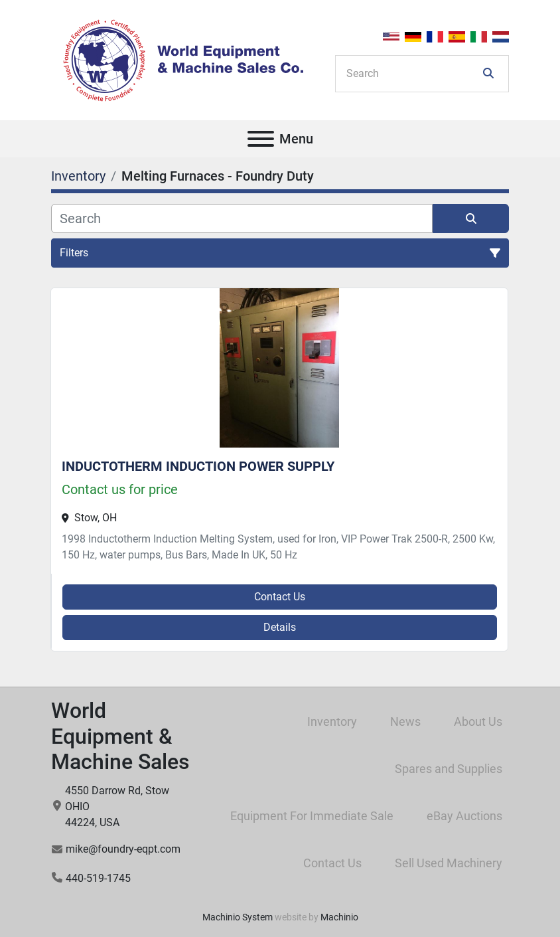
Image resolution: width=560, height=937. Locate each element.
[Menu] (261, 139)
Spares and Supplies (449, 769)
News (405, 722)
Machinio (339, 917)
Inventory (332, 722)
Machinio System (238, 917)
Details (280, 627)
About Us (478, 722)
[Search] (413, 74)
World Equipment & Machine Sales (120, 736)
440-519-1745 (98, 878)
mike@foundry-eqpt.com (123, 849)
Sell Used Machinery (449, 863)
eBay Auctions (464, 816)
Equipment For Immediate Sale (312, 816)
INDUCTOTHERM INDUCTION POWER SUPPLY (198, 466)
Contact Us (280, 597)
